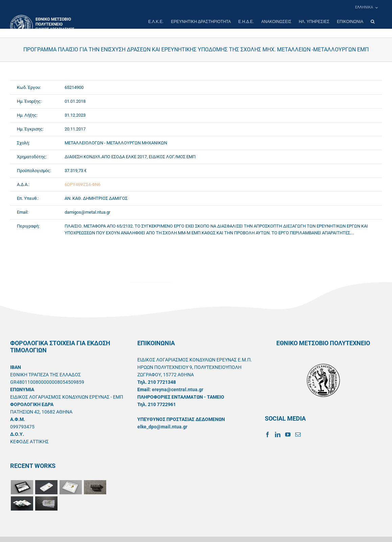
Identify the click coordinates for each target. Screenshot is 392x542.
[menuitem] (366, 7)
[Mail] (298, 434)
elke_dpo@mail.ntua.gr (162, 427)
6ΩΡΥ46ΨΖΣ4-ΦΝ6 (83, 184)
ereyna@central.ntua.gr (178, 390)
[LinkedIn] (278, 434)
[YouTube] (288, 434)
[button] (373, 22)
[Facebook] (268, 434)
